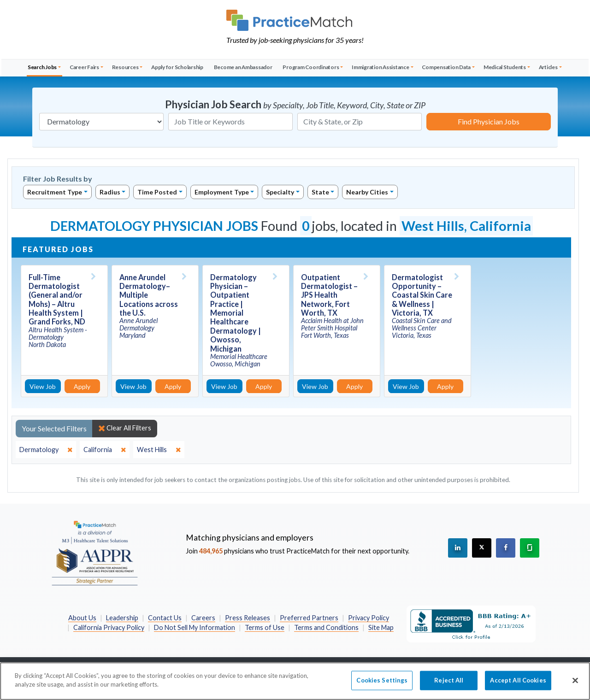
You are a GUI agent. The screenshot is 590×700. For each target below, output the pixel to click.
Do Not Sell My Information (195, 627)
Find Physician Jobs (489, 121)
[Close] (575, 687)
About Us (82, 618)
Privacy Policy (369, 618)
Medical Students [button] (505, 67)
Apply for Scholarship (177, 67)
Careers (203, 618)
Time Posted (157, 192)
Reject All (449, 687)
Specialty (280, 192)
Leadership (122, 618)
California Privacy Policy (109, 627)
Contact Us (165, 618)
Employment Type (222, 192)
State (320, 192)
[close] (46, 450)
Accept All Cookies (518, 687)
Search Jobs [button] (42, 67)
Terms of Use (265, 627)
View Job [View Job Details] (43, 386)
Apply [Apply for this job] (82, 386)
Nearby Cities (367, 192)
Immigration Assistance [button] (381, 67)
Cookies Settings (382, 687)
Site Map (381, 627)
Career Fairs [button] (84, 67)
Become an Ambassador (243, 67)
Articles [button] (548, 67)
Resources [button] (125, 67)
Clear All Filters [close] (125, 428)
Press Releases (248, 618)
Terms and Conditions (326, 627)
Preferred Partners (309, 618)
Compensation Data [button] (446, 67)
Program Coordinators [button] (311, 67)
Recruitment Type (55, 192)
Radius (110, 192)
